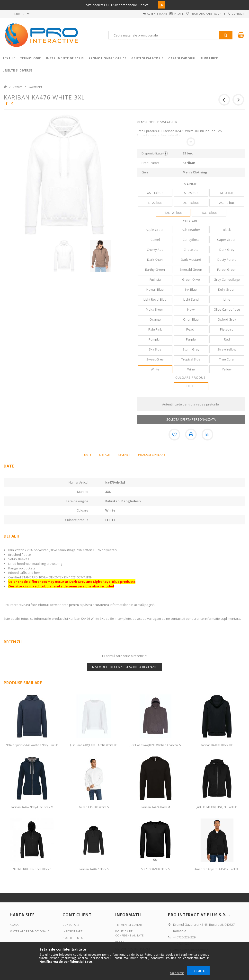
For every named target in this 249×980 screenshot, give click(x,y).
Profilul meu (73, 938)
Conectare (71, 925)
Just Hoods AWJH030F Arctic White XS (94, 745)
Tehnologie (31, 58)
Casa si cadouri (182, 58)
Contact (236, 14)
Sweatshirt (35, 87)
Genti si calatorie (147, 58)
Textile (9, 58)
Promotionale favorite (201, 14)
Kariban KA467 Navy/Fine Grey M (32, 807)
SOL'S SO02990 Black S (155, 869)
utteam (18, 87)
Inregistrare (72, 931)
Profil (168, 14)
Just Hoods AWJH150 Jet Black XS (217, 807)
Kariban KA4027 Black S (94, 869)
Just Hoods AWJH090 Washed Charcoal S (155, 745)
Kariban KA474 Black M (155, 807)
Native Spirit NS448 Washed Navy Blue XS (32, 745)
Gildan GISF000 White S (94, 807)
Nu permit (177, 973)
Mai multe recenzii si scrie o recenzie (125, 667)
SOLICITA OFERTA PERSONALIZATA (191, 419)
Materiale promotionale (29, 931)
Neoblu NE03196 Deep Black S (32, 869)
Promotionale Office (108, 58)
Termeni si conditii (130, 925)
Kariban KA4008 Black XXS (217, 745)
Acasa (14, 925)
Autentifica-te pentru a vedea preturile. (191, 404)
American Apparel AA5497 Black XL (217, 869)
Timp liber (209, 58)
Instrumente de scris (65, 58)
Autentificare (141, 14)
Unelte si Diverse (18, 70)
